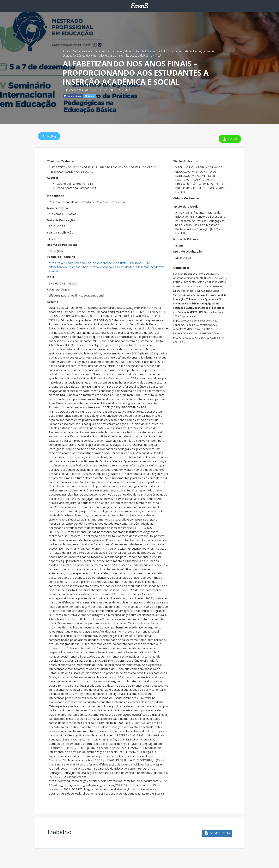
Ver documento (217, 833)
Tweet (90, 96)
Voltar (49, 136)
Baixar (230, 139)
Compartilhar (73, 96)
